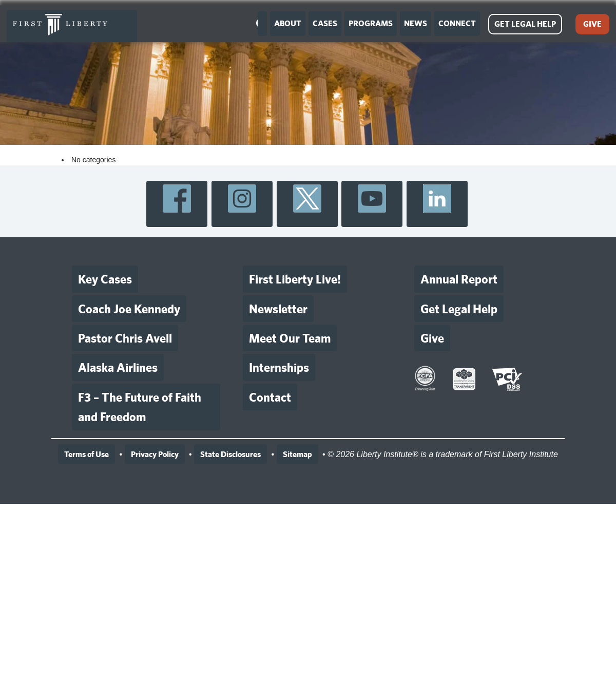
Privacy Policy (155, 454)
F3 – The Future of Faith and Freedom (140, 407)
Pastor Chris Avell (125, 338)
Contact (270, 397)
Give (432, 338)
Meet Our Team (290, 338)
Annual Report (459, 279)
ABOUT (288, 23)
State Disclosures (230, 454)
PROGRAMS (371, 23)
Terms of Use (86, 454)
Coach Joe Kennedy (129, 309)
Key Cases (105, 279)
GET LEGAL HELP (525, 24)
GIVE (592, 24)
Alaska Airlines (118, 367)
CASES (325, 23)
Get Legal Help (459, 309)
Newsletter (278, 309)
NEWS (416, 23)
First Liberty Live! (295, 279)
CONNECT (457, 23)
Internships (279, 367)
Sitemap (297, 454)
